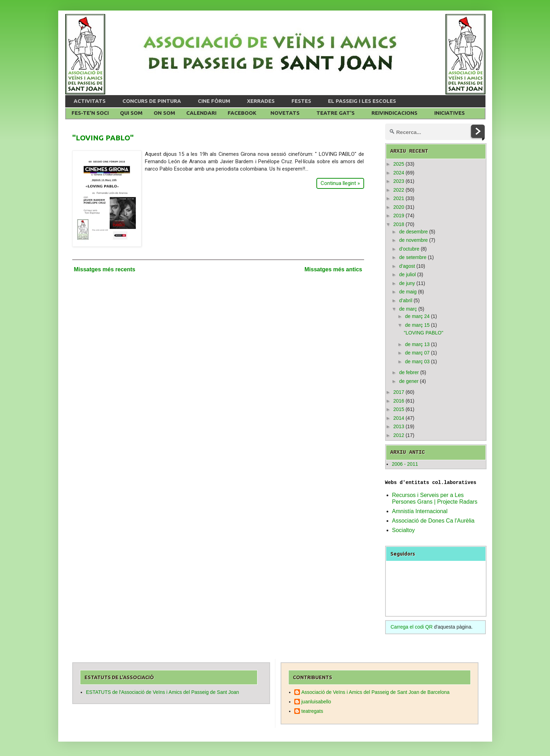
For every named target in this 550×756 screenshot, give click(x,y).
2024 (399, 173)
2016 (399, 401)
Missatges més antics (333, 269)
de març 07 (417, 353)
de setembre (413, 257)
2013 (399, 426)
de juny (407, 283)
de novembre (414, 240)
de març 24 (417, 316)
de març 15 (417, 325)
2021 (399, 198)
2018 (399, 224)
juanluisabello (316, 702)
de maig (408, 292)
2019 (399, 215)
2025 (399, 164)
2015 (399, 409)
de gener (409, 381)
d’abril (406, 300)
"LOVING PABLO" (103, 138)
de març (408, 309)
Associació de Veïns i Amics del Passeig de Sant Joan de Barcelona (375, 692)
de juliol (407, 274)
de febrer (409, 372)
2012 (399, 435)
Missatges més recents (105, 269)
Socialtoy (404, 530)
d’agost (407, 266)
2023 (399, 181)
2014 (399, 418)
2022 (399, 190)
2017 (399, 392)
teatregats (312, 711)
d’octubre (409, 249)
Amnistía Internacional (420, 511)
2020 (399, 207)
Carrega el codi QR (412, 627)
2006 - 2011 (405, 464)
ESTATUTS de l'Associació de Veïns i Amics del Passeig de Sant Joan (162, 692)
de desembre (414, 232)
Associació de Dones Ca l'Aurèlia (433, 521)
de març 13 (417, 344)
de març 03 (417, 362)
